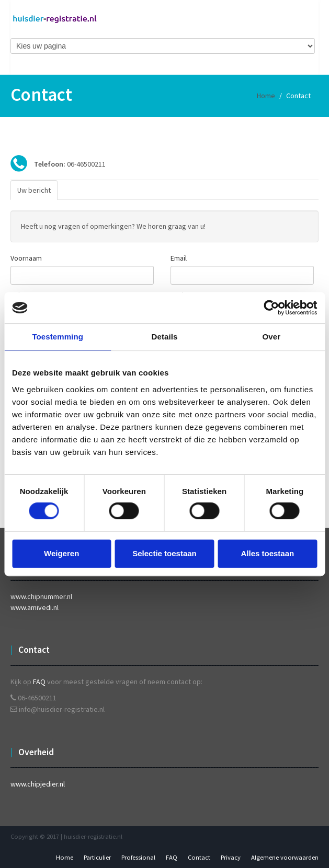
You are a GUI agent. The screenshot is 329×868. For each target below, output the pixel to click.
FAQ (39, 682)
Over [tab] (272, 337)
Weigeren (61, 553)
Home (266, 96)
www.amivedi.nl (35, 607)
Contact (199, 857)
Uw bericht (34, 190)
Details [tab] (165, 337)
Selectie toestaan (164, 553)
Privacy (231, 857)
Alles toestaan (267, 553)
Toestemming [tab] (58, 337)
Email (179, 258)
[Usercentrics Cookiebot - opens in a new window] (271, 308)
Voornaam (26, 258)
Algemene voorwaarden (285, 857)
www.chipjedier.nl (38, 784)
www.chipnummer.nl (41, 596)
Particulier (97, 857)
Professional (138, 857)
